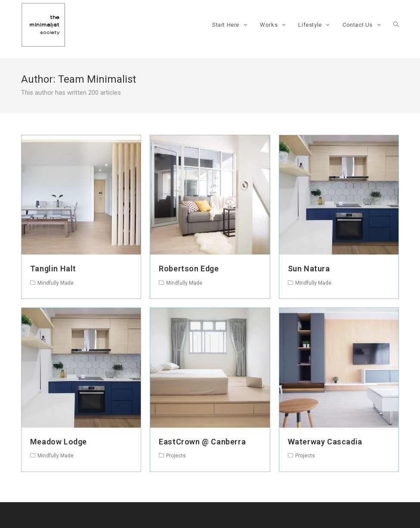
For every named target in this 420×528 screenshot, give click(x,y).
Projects (176, 456)
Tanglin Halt (53, 269)
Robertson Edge (189, 269)
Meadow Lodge (59, 442)
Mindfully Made (56, 283)
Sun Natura (309, 269)
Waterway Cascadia (325, 442)
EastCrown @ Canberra (202, 442)
